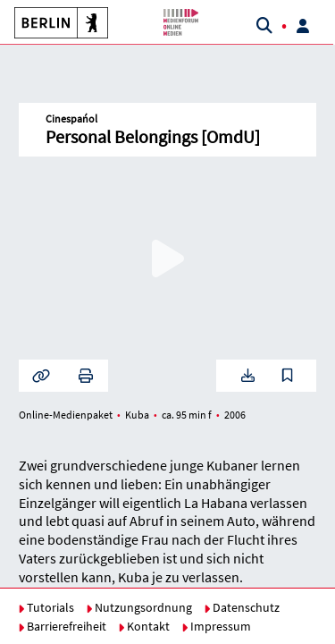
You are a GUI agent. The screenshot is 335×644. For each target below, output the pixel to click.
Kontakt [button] (144, 626)
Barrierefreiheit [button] (62, 626)
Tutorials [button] (46, 607)
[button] (54, 22)
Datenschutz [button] (242, 607)
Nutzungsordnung (139, 607)
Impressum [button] (216, 626)
